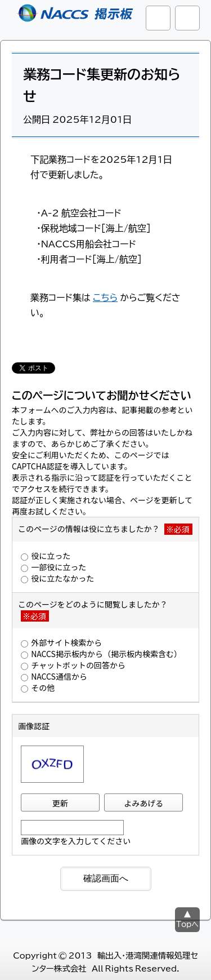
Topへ (187, 924)
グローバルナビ (187, 18)
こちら (105, 297)
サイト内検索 (158, 18)
